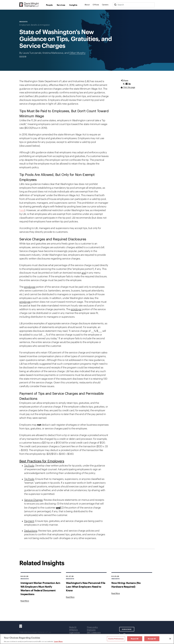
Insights (73, 5)
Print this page (129, 87)
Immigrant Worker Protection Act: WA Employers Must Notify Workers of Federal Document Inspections (40, 588)
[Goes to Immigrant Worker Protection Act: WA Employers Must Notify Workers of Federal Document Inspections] (25, 601)
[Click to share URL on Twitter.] (124, 84)
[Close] (170, 639)
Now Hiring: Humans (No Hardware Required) (126, 585)
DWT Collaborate (94, 633)
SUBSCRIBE (127, 629)
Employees (91, 630)
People (49, 5)
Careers (105, 5)
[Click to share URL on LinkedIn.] (130, 84)
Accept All (152, 639)
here (22, 210)
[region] (87, 639)
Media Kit (73, 627)
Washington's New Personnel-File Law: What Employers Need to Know (86, 587)
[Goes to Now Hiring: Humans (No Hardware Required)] (116, 594)
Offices (96, 5)
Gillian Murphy (77, 53)
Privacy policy (92, 627)
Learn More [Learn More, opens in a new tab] (58, 641)
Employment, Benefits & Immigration (35, 25)
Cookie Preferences (116, 639)
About (87, 5)
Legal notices (75, 633)
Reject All (135, 639)
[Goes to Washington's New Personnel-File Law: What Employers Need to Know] (70, 597)
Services (61, 5)
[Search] (115, 5)
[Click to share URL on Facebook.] (127, 84)
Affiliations (74, 630)
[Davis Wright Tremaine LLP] (29, 5)
